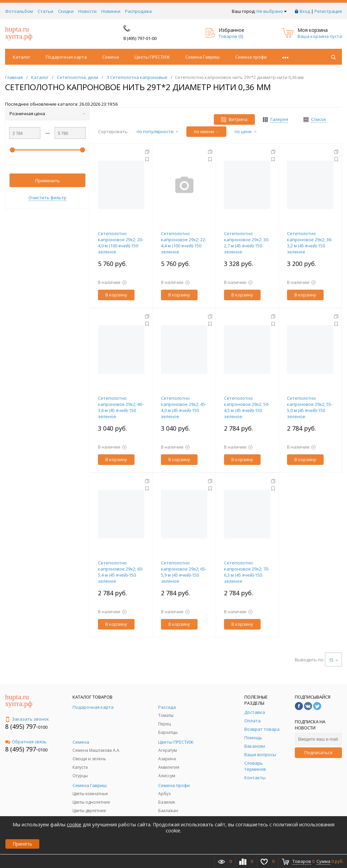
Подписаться (318, 752)
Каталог (22, 57)
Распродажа (138, 11)
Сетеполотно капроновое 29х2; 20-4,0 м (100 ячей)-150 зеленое (121, 243)
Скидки (66, 11)
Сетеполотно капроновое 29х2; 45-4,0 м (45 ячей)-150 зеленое (184, 407)
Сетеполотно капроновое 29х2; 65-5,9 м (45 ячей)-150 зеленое (184, 572)
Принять (22, 844)
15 (333, 660)
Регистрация (328, 11)
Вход (305, 11)
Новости (87, 11)
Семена (111, 57)
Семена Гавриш (202, 57)
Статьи (45, 11)
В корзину (116, 295)
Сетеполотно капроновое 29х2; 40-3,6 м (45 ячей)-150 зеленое (121, 407)
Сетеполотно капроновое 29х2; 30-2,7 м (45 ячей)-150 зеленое (247, 243)
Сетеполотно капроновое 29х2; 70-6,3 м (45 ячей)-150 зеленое (247, 572)
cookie (74, 824)
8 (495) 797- (22, 726)
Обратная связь (26, 742)
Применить (48, 181)
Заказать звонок (27, 719)
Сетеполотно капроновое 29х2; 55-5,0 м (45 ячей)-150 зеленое (310, 407)
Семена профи (251, 57)
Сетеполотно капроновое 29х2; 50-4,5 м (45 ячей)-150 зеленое (247, 407)
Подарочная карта (66, 57)
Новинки (111, 11)
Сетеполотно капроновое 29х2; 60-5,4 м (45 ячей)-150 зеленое (121, 572)
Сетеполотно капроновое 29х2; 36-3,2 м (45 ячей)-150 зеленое (310, 243)
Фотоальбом (19, 11)
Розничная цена (47, 113)
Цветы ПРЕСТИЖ (152, 57)
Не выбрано (272, 11)
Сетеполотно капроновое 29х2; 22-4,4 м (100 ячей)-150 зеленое (184, 243)
